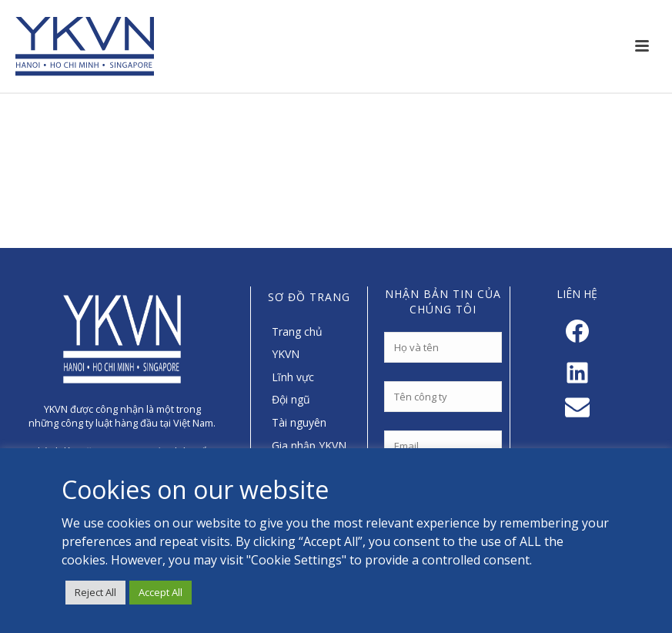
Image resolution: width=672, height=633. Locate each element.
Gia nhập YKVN (309, 445)
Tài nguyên (299, 422)
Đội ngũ (291, 399)
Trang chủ (297, 332)
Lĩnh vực (293, 377)
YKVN (286, 354)
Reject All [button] (95, 592)
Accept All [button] (160, 592)
